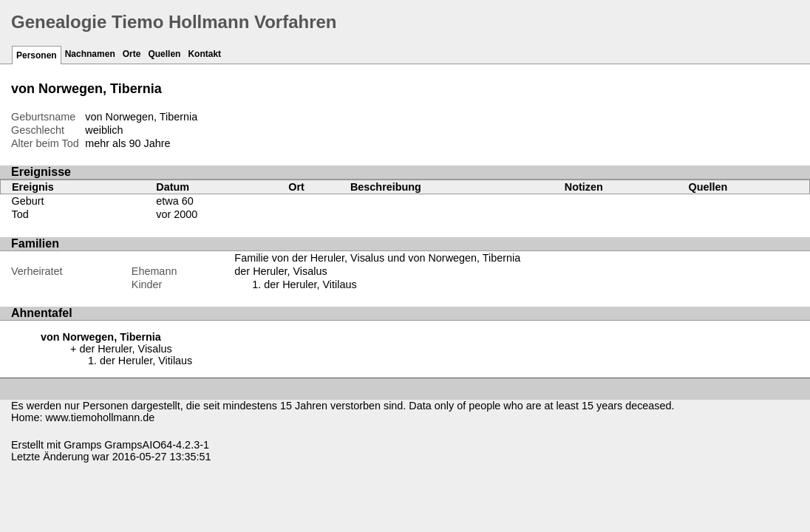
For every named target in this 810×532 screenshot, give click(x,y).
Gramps (82, 445)
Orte (132, 54)
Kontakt (204, 54)
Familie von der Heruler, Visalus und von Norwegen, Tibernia (377, 258)
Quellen (164, 54)
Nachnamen (90, 54)
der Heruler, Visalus (280, 271)
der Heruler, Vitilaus (310, 284)
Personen (37, 55)
